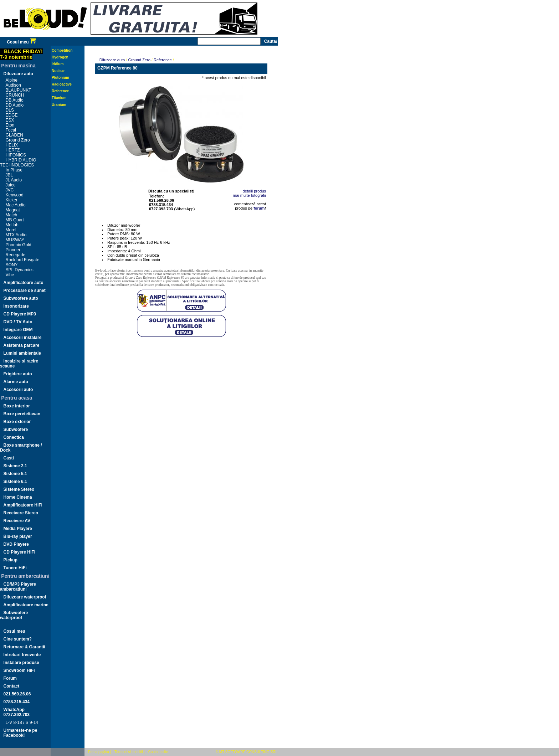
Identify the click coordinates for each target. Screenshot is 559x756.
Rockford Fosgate (23, 260)
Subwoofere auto (21, 298)
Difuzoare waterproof (25, 597)
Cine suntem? (18, 639)
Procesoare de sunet (25, 290)
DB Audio (15, 100)
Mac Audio (16, 205)
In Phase (14, 170)
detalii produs (254, 191)
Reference (60, 91)
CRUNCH (15, 95)
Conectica (14, 437)
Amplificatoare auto (24, 283)
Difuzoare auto (18, 74)
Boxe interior (17, 406)
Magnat (13, 210)
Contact (12, 686)
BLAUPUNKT (19, 90)
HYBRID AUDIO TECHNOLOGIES (18, 163)
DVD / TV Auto (18, 322)
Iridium (58, 64)
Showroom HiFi (19, 670)
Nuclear (58, 71)
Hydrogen (60, 57)
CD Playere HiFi (19, 552)
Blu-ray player (18, 536)
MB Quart (15, 220)
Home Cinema (18, 497)
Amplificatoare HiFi (23, 505)
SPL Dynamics (20, 270)
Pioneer (13, 250)
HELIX (12, 145)
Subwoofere (16, 430)
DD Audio (15, 105)
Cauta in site (158, 752)
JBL (9, 175)
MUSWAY (15, 240)
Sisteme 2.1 (15, 466)
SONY (12, 265)
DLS (10, 110)
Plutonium (60, 78)
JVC (10, 190)
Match (12, 215)
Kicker (12, 200)
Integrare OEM (18, 330)
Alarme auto (16, 382)
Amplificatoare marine (26, 605)
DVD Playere (16, 544)
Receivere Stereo (21, 513)
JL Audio (14, 180)
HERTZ (13, 150)
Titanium (59, 98)
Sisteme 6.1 (15, 482)
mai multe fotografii (249, 195)
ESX (10, 120)
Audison (13, 85)
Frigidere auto (18, 374)
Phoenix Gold (19, 245)
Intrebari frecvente (22, 655)
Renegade (16, 255)
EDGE (12, 115)
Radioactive (62, 84)
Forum (10, 678)
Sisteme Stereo (19, 489)
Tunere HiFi (15, 568)
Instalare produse (21, 663)
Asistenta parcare (22, 345)
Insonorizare (16, 306)
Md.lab (12, 225)
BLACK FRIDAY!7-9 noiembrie (21, 54)
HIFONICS (16, 155)
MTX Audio (16, 235)
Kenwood (15, 195)
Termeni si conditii (129, 752)
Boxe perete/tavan (22, 414)
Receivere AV (17, 521)
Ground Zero (18, 140)
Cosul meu (21, 42)
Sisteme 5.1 (15, 474)
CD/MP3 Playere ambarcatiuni (18, 587)
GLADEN (14, 135)
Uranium (59, 105)
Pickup (11, 560)
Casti (9, 458)
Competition (62, 50)
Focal (11, 130)
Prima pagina (99, 752)
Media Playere (18, 529)
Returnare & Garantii (24, 647)
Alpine (12, 80)
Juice (11, 185)
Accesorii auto (18, 390)
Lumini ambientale (22, 353)
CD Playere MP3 (20, 314)
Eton (10, 125)
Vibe (10, 275)
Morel (11, 230)
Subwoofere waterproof (14, 615)
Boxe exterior (17, 422)
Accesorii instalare (23, 338)
